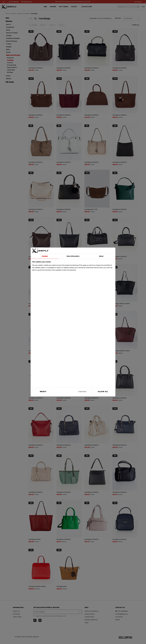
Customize (82, 392)
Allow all (103, 392)
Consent (45, 256)
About (101, 256)
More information (73, 256)
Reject (43, 392)
